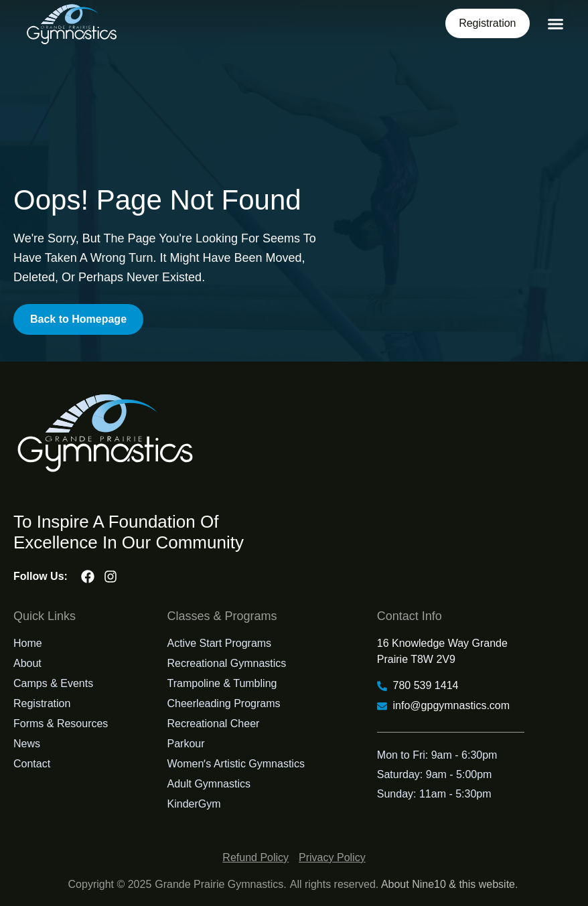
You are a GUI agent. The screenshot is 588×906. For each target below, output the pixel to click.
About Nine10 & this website (448, 884)
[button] (556, 24)
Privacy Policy (332, 857)
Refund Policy (255, 857)
